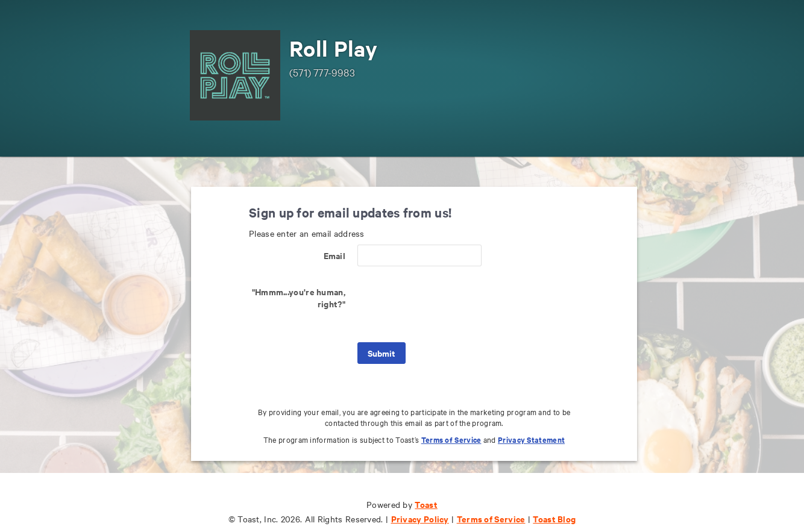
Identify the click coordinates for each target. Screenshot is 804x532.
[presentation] (449, 304)
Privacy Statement (531, 440)
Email (335, 255)
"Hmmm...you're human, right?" (299, 297)
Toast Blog (554, 518)
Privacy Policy (420, 518)
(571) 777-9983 (322, 72)
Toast (426, 504)
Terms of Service (451, 440)
